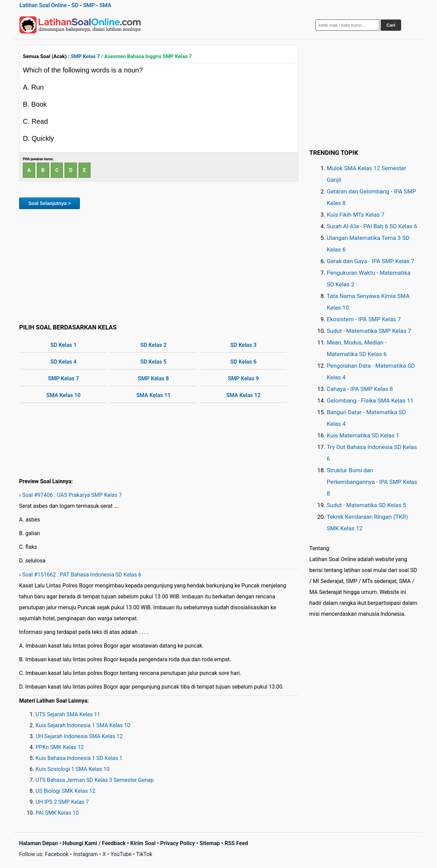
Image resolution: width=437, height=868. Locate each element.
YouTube (121, 854)
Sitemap (210, 843)
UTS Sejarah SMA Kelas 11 (68, 714)
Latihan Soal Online (43, 5)
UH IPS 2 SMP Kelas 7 (62, 802)
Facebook (57, 854)
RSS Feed (236, 843)
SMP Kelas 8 (153, 378)
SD (75, 5)
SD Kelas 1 (63, 345)
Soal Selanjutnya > (50, 203)
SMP (89, 5)
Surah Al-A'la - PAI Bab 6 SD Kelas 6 (372, 226)
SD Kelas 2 (153, 345)
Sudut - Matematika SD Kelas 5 (366, 505)
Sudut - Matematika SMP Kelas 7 (369, 331)
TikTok (144, 854)
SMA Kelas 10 (64, 395)
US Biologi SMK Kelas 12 (65, 791)
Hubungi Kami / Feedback (94, 843)
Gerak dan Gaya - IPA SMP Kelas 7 (370, 261)
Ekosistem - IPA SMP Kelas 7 (364, 319)
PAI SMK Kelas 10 (57, 813)
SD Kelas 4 (63, 362)
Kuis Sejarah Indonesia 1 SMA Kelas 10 (83, 725)
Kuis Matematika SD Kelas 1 (363, 435)
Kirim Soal (143, 843)
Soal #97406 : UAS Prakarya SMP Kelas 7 (72, 495)
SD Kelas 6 (243, 362)
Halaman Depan (39, 843)
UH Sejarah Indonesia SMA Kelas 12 (79, 736)
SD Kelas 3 (243, 345)
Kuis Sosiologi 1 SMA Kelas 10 (73, 769)
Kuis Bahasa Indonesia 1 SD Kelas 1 (79, 758)
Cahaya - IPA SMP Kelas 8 (360, 389)
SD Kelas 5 (153, 362)
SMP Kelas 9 (244, 378)
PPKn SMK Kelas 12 (60, 747)
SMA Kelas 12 (243, 395)
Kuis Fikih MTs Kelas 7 (356, 215)
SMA (105, 5)
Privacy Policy (177, 843)
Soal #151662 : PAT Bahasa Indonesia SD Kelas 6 (82, 575)
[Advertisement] (159, 265)
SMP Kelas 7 (85, 56)
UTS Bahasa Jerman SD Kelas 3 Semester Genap (95, 780)
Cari (391, 25)
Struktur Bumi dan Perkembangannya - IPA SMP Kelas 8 (372, 482)
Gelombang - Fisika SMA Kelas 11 (370, 401)
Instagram (85, 854)
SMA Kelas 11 (153, 395)
